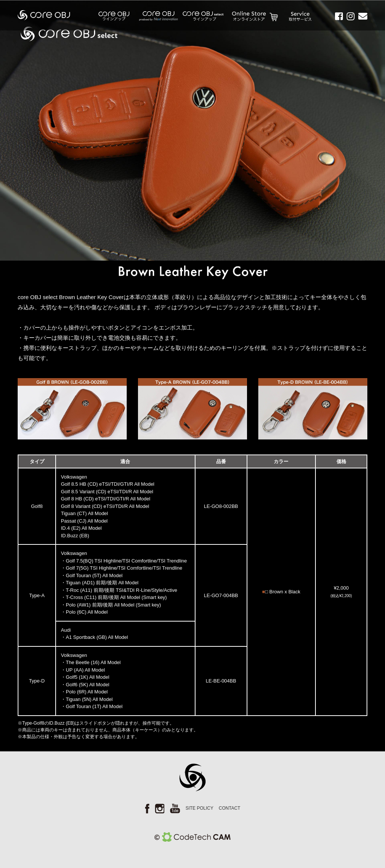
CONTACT (230, 808)
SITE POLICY (199, 808)
